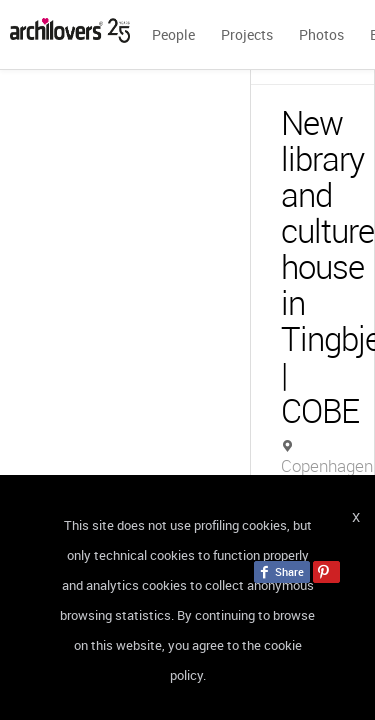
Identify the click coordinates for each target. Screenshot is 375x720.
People (173, 34)
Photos (321, 34)
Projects (247, 34)
